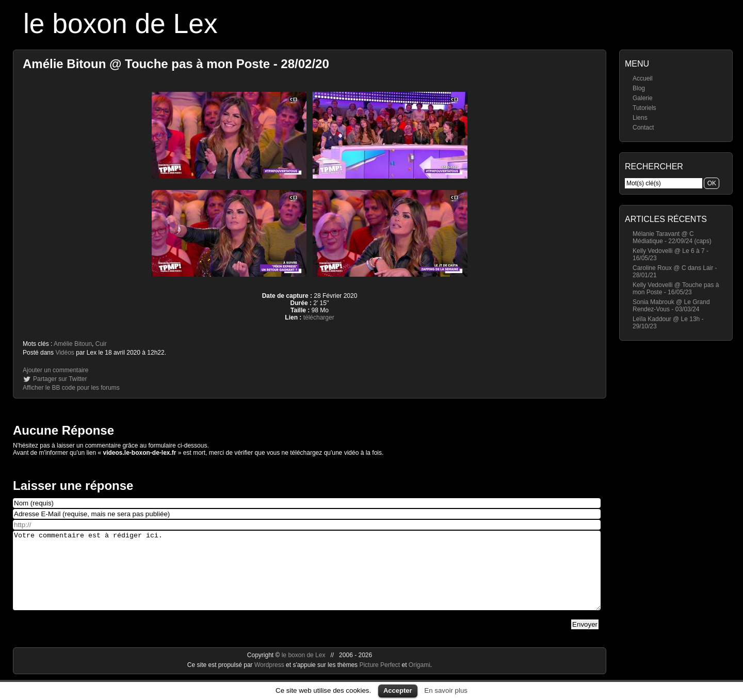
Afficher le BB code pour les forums (71, 388)
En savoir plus (446, 690)
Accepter (398, 690)
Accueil (643, 78)
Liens (640, 118)
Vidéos (64, 353)
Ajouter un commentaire (55, 370)
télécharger (319, 317)
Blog (639, 88)
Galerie (643, 98)
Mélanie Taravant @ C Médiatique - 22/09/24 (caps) (672, 237)
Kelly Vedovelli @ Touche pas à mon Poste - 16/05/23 (676, 289)
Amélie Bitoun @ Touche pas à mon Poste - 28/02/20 (176, 64)
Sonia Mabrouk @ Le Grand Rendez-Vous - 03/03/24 (671, 306)
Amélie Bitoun (73, 344)
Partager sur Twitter (60, 379)
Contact (643, 128)
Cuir (101, 344)
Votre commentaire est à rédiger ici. (307, 578)
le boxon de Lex (120, 23)
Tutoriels (644, 108)
